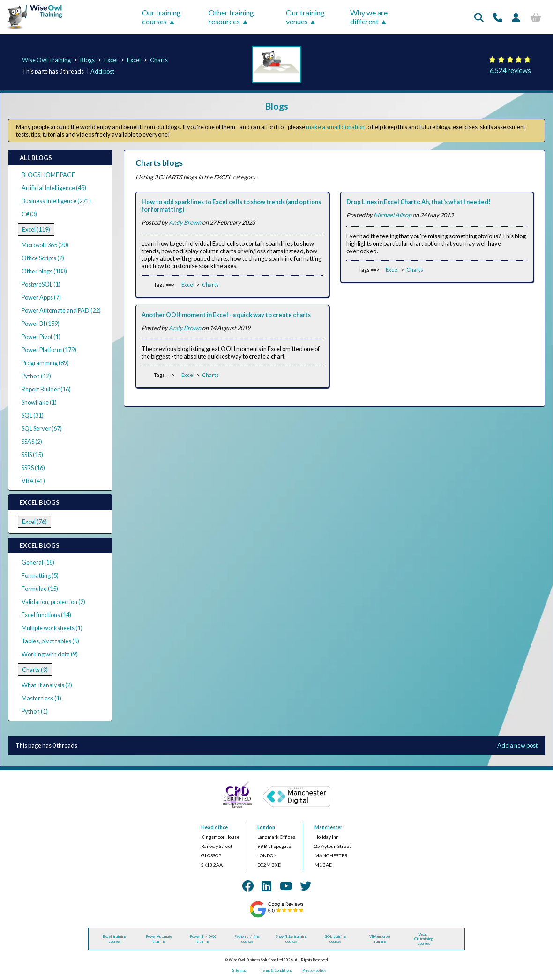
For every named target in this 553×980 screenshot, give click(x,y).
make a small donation (335, 127)
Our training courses (161, 17)
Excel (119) (36, 229)
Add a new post (517, 745)
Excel (111, 60)
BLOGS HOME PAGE (48, 175)
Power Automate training (159, 939)
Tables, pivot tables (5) (50, 641)
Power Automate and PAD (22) (61, 310)
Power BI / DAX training (203, 939)
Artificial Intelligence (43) (54, 188)
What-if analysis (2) (47, 685)
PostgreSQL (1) (41, 284)
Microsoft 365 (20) (45, 245)
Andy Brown (185, 222)
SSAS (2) (32, 442)
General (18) (38, 562)
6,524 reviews (510, 70)
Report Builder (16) (46, 389)
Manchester (328, 827)
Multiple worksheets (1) (52, 628)
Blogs (87, 60)
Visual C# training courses (424, 939)
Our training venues (305, 17)
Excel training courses (114, 939)
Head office (214, 827)
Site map (239, 970)
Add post (102, 71)
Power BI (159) (41, 324)
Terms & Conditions (276, 970)
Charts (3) (35, 670)
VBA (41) (33, 481)
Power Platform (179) (49, 350)
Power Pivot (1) (41, 337)
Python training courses (247, 939)
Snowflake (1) (39, 402)
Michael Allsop (392, 215)
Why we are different (369, 17)
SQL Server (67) (42, 428)
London (266, 827)
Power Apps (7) (41, 297)
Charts (159, 60)
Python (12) (36, 376)
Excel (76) (34, 522)
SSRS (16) (33, 468)
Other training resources (231, 17)
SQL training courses (336, 939)
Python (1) (35, 711)
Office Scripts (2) (43, 258)
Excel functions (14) (46, 615)
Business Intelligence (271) (56, 201)
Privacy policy (314, 970)
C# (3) (29, 214)
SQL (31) (33, 415)
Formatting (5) (40, 575)
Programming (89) (45, 363)
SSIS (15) (32, 455)
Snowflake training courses (291, 939)
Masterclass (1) (41, 698)
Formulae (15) (40, 589)
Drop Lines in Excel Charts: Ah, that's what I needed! (418, 202)
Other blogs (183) (44, 271)
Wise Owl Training (46, 60)
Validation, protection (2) (53, 602)
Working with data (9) (50, 654)
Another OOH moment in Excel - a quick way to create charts (226, 315)
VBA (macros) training (380, 939)
